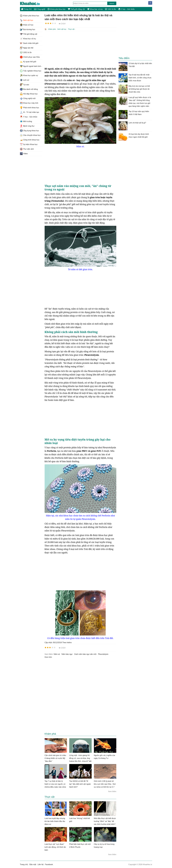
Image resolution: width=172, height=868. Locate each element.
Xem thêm (112, 791)
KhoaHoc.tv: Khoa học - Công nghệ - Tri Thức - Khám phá (32, 3)
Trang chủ (26, 9)
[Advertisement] (80, 49)
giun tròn (48, 657)
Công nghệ (40, 9)
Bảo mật (33, 864)
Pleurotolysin (103, 654)
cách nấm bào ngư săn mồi (85, 654)
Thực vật (71, 29)
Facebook (49, 864)
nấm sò (57, 654)
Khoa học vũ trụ (95, 9)
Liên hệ (41, 864)
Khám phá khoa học (57, 9)
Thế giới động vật (76, 9)
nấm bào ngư (67, 654)
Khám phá (52, 29)
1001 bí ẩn (110, 9)
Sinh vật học (62, 29)
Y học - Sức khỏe (126, 9)
